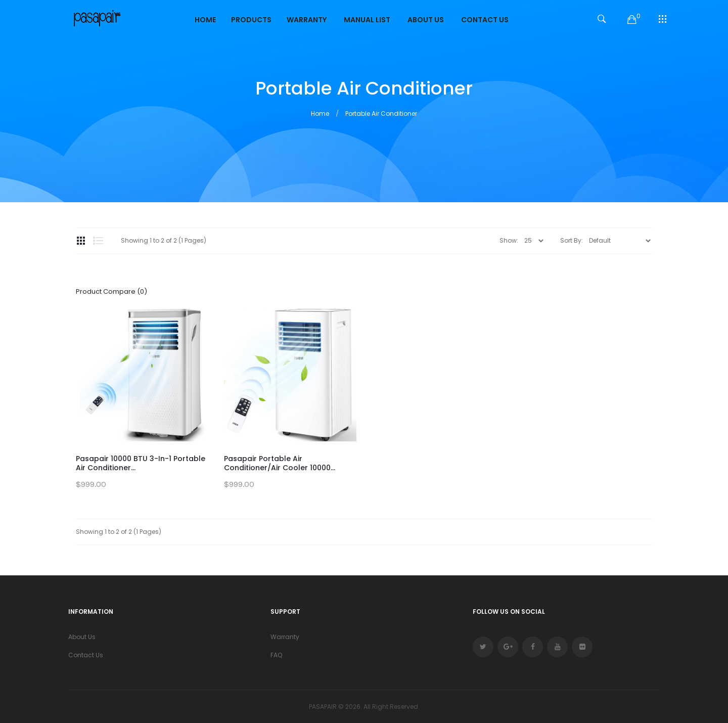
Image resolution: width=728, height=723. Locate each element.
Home (320, 114)
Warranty (285, 637)
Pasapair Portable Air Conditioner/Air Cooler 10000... (280, 463)
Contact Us (86, 655)
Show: (509, 240)
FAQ (276, 655)
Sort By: (572, 240)
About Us (82, 637)
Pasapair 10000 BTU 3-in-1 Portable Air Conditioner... (141, 463)
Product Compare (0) (111, 291)
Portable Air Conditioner (381, 114)
